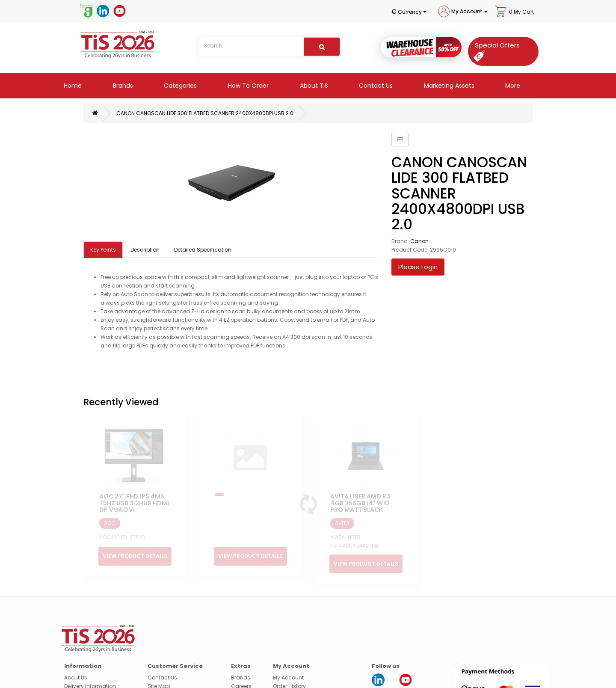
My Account (288, 655)
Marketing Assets (448, 86)
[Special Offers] (495, 50)
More (512, 86)
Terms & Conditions (90, 681)
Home (72, 86)
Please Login (418, 267)
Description (145, 250)
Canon (419, 241)
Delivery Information (90, 664)
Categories (179, 86)
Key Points (103, 250)
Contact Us (375, 86)
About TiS (313, 86)
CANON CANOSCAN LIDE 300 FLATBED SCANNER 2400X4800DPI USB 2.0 (205, 113)
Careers (241, 664)
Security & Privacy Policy (95, 672)
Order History (289, 664)
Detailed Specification (203, 250)
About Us (76, 655)
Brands (122, 86)
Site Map (159, 664)
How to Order (247, 86)
